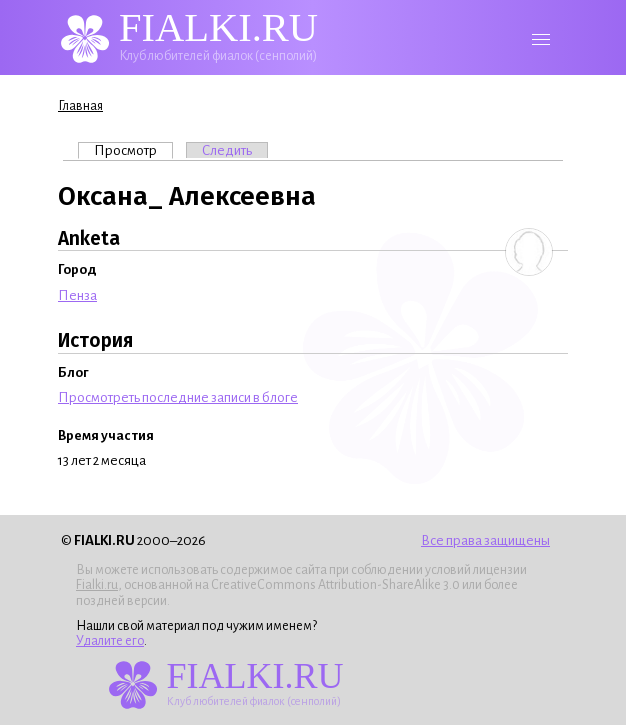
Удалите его (110, 641)
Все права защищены (485, 540)
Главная (80, 106)
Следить (227, 150)
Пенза (77, 295)
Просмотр (133, 150)
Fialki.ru (97, 585)
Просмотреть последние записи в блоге (178, 397)
